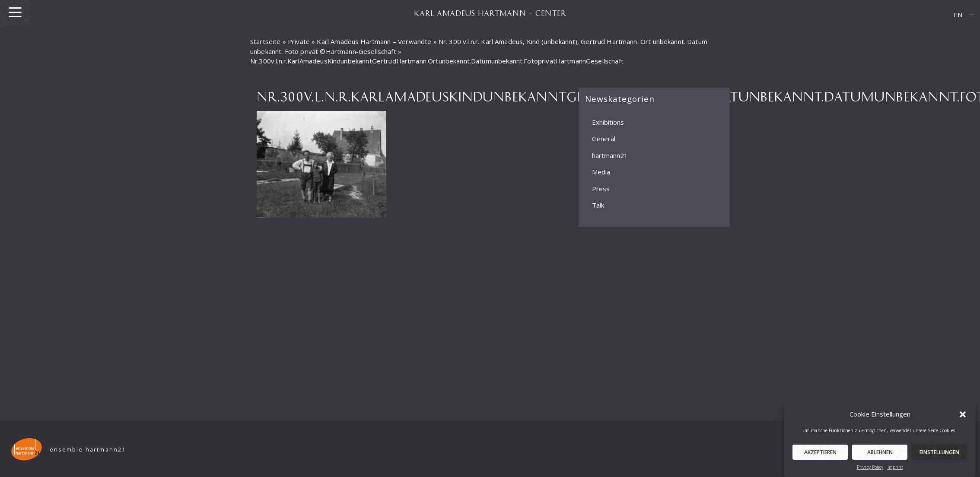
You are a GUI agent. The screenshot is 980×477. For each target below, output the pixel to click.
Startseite (266, 41)
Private (299, 41)
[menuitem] (958, 15)
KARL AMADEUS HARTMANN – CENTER (490, 13)
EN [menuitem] (958, 15)
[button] (963, 415)
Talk (598, 205)
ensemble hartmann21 (88, 450)
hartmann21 (610, 155)
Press (601, 188)
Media (601, 172)
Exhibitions (608, 122)
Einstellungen (939, 453)
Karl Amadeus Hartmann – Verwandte (374, 41)
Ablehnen (880, 453)
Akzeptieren (820, 453)
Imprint (895, 468)
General (604, 139)
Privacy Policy (870, 468)
